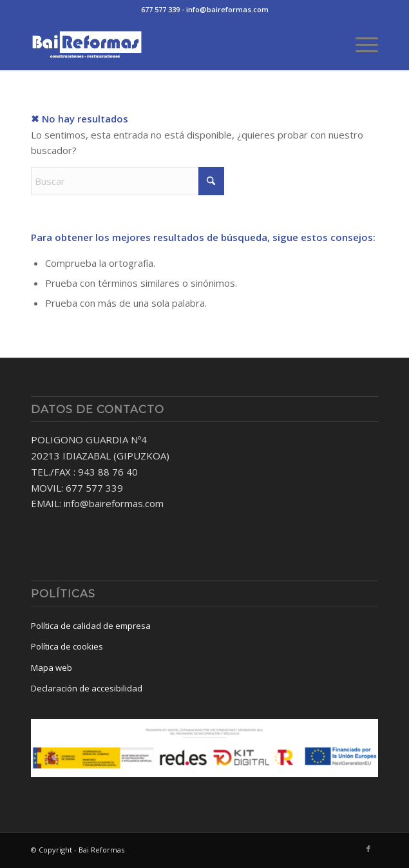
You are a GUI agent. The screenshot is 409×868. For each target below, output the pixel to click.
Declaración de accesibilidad (87, 688)
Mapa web (52, 668)
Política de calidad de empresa (91, 626)
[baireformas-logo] (170, 44)
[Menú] (360, 44)
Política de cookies (67, 646)
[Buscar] (128, 181)
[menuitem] (360, 44)
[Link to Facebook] (368, 849)
